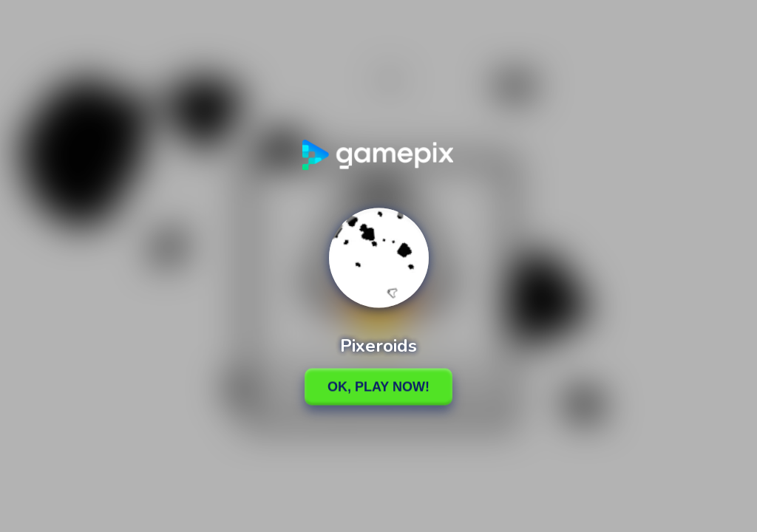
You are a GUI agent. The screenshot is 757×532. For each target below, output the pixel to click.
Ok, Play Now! (378, 386)
